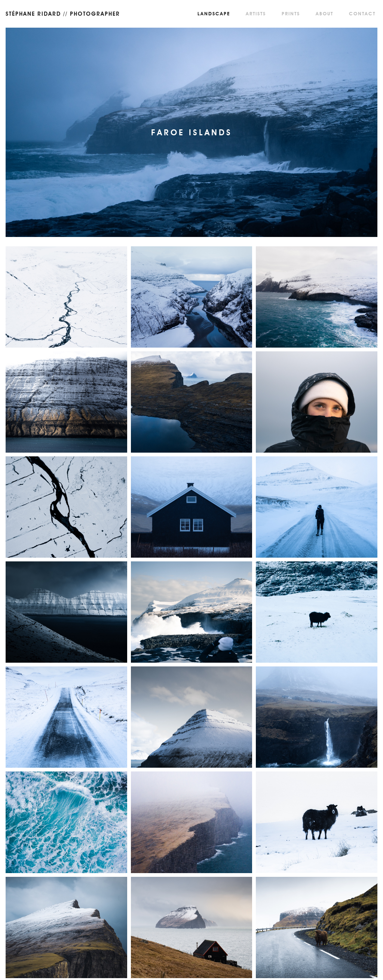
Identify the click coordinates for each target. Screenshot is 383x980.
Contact (362, 14)
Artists (256, 14)
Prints (291, 14)
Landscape (214, 14)
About (324, 14)
